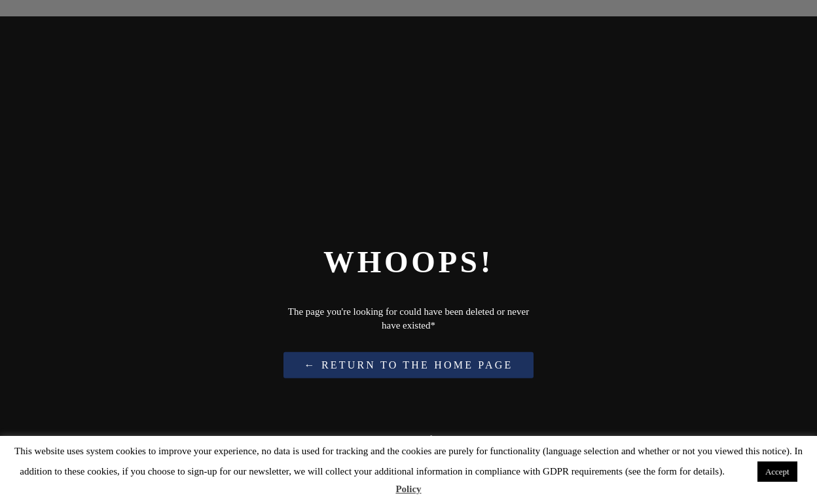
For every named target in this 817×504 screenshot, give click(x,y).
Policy (408, 489)
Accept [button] (777, 472)
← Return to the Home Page (409, 365)
